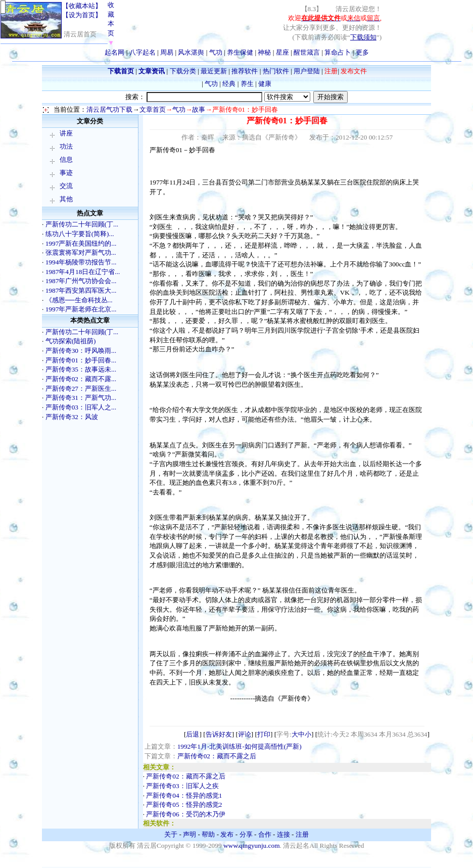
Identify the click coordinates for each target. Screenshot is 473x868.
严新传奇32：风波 (72, 417)
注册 (302, 834)
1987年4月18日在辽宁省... (83, 272)
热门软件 (276, 71)
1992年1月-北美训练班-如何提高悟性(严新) (240, 746)
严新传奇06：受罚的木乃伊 (185, 814)
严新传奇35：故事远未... (81, 369)
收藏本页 (111, 24)
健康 (265, 84)
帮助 (208, 834)
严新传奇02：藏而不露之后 (217, 756)
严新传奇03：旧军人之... (81, 407)
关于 (171, 834)
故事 (199, 109)
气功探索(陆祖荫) (71, 341)
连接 (283, 834)
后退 (193, 734)
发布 (227, 834)
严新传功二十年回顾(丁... (82, 224)
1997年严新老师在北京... (81, 309)
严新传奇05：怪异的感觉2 (184, 805)
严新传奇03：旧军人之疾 (182, 786)
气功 (216, 52)
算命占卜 (338, 52)
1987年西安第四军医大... (81, 290)
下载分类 (183, 71)
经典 (229, 84)
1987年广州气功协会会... (81, 281)
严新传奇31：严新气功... (81, 398)
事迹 (66, 173)
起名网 (114, 52)
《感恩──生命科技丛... (79, 300)
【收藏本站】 (82, 6)
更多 (362, 52)
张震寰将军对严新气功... (81, 253)
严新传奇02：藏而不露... (81, 379)
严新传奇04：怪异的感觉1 (184, 795)
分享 (246, 834)
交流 (66, 186)
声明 (190, 834)
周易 (167, 52)
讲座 (66, 133)
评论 (245, 734)
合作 (265, 834)
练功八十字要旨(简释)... (80, 234)
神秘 (264, 52)
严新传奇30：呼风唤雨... (81, 351)
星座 (282, 52)
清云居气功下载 (109, 109)
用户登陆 (307, 71)
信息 (66, 159)
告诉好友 (219, 734)
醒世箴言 (307, 52)
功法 (66, 146)
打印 (264, 734)
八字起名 (143, 52)
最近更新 (214, 71)
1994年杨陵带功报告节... (81, 262)
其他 (66, 199)
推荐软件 (245, 71)
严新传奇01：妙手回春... (81, 360)
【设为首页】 (82, 15)
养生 (247, 84)
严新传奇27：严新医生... (81, 389)
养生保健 (240, 52)
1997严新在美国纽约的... (81, 243)
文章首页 (153, 109)
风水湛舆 (191, 52)
